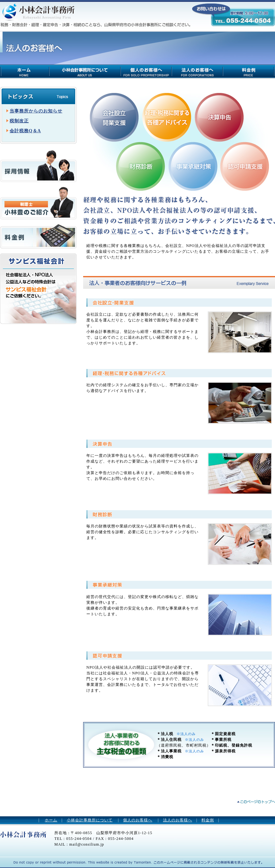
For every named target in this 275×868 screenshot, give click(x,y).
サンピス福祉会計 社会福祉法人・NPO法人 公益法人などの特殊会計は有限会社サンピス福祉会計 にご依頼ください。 (38, 289)
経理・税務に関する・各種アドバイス (167, 117)
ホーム (51, 820)
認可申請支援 (245, 166)
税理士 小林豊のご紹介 (38, 203)
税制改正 (19, 121)
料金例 (249, 71)
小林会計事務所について (85, 71)
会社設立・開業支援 (114, 117)
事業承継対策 (193, 166)
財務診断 (141, 166)
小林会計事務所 (37, 14)
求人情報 (38, 166)
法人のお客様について (198, 71)
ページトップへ (256, 802)
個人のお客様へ (138, 820)
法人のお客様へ (178, 820)
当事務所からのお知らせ (36, 111)
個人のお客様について (146, 71)
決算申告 (219, 117)
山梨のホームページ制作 (82, 862)
